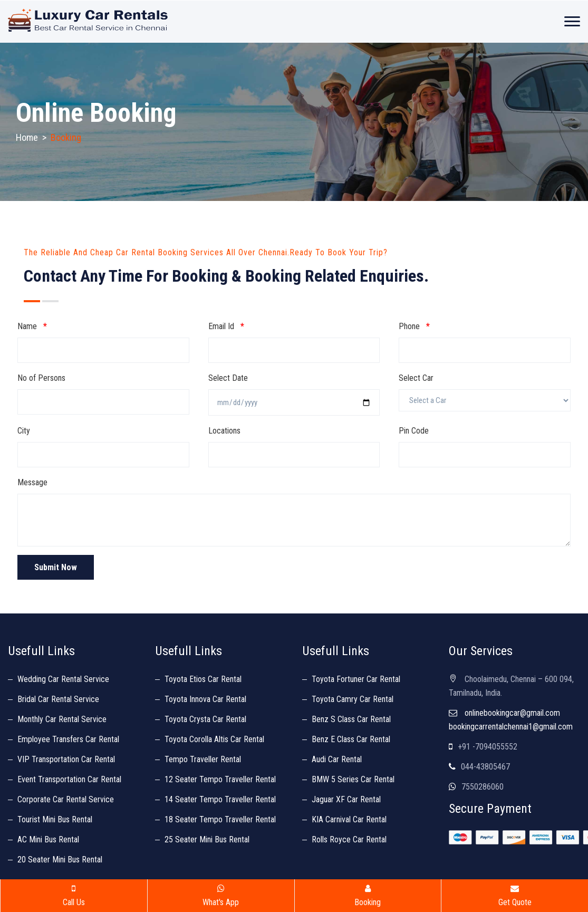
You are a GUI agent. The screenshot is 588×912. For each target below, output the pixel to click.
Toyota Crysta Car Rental (205, 719)
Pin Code (414, 431)
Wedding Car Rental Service (63, 679)
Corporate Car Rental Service (66, 799)
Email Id (226, 326)
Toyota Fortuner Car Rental (356, 679)
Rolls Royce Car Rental (349, 839)
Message (32, 482)
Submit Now (56, 567)
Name (32, 326)
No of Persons (41, 378)
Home (27, 137)
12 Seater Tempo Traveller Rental (220, 779)
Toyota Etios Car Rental (203, 679)
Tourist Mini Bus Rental (55, 819)
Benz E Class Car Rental (351, 739)
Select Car (416, 378)
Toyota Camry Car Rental (353, 699)
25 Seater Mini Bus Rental (207, 839)
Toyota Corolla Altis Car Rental (214, 739)
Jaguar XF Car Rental (346, 799)
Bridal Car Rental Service (58, 699)
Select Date (228, 378)
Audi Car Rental (337, 759)
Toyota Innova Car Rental (205, 699)
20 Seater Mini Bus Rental (60, 860)
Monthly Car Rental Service (62, 719)
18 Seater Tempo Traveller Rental (220, 819)
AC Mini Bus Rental (48, 839)
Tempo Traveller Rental (203, 759)
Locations (224, 431)
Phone (414, 326)
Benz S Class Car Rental (351, 719)
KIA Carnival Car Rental (349, 819)
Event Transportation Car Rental (69, 779)
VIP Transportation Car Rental (66, 759)
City (24, 431)
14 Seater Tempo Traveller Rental (220, 799)
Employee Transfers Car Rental (68, 739)
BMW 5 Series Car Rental (353, 779)
